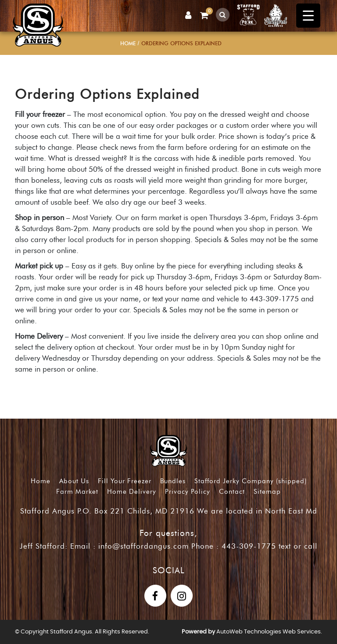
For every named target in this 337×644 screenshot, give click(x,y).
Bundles (173, 481)
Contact (232, 492)
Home (128, 43)
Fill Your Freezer (125, 481)
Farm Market (77, 492)
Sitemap (267, 492)
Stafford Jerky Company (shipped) (251, 481)
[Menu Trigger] (308, 16)
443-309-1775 (249, 546)
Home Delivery (132, 492)
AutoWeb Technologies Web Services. (269, 632)
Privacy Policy (188, 492)
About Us (74, 481)
